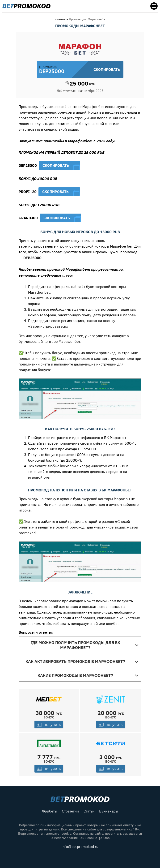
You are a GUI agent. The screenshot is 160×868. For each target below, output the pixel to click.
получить (49, 725)
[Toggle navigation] (153, 6)
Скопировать (56, 165)
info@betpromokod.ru (80, 847)
